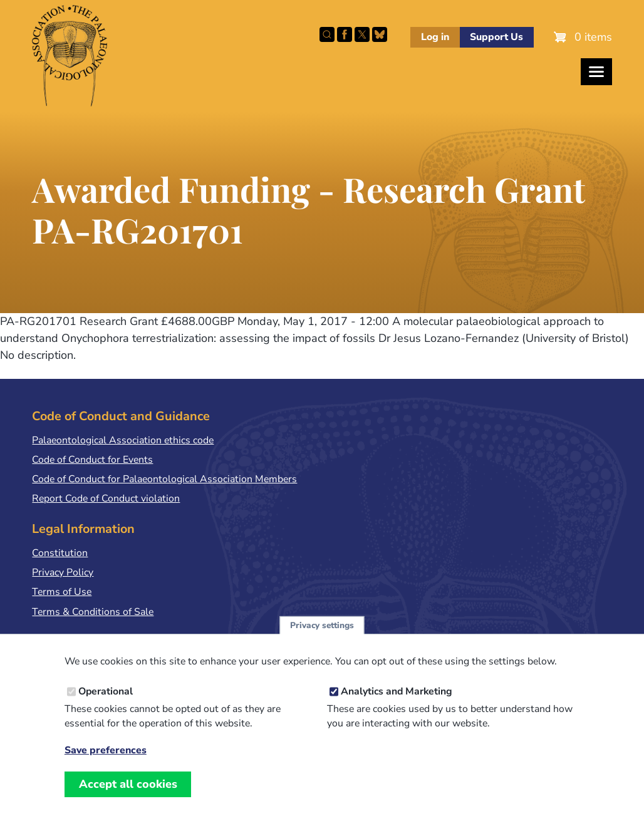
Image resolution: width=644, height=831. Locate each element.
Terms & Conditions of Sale (93, 612)
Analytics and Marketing (397, 703)
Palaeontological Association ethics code (123, 440)
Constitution (60, 553)
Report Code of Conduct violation (106, 498)
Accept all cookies (128, 795)
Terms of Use (62, 592)
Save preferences (106, 762)
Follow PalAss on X (362, 34)
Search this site (327, 34)
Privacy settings (322, 637)
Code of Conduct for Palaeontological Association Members (164, 479)
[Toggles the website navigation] (596, 72)
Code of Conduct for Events (92, 460)
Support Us (496, 37)
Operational (106, 703)
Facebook (345, 34)
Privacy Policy (63, 572)
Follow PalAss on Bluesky (380, 34)
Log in (435, 37)
